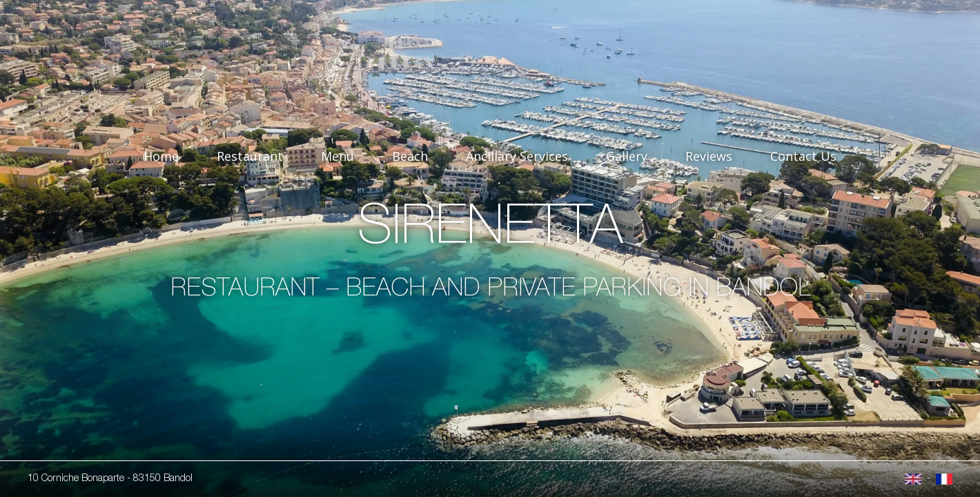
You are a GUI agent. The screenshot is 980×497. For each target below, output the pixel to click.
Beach (410, 156)
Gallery (627, 156)
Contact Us (803, 156)
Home (161, 156)
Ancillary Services (517, 156)
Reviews (709, 156)
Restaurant (250, 156)
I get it (579, 426)
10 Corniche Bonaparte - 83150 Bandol (110, 479)
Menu (337, 156)
